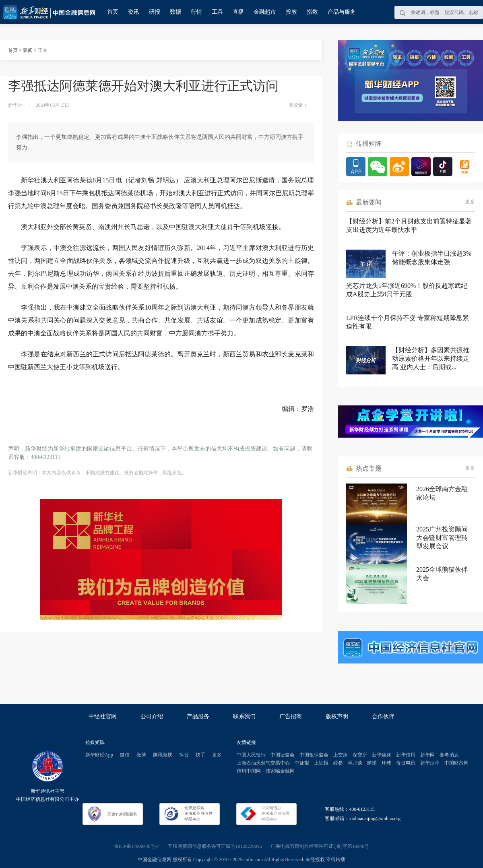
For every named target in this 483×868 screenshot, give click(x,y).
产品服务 (198, 716)
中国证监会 (283, 755)
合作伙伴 (383, 716)
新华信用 (406, 755)
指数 (312, 12)
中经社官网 (103, 716)
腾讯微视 (163, 755)
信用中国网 (249, 771)
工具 (217, 12)
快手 (200, 755)
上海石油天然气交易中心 (263, 763)
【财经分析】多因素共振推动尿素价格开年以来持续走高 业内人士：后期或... (431, 359)
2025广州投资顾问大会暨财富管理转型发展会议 (442, 538)
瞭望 (372, 763)
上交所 (341, 755)
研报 (155, 12)
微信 (125, 755)
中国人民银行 (251, 755)
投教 (291, 12)
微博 (141, 755)
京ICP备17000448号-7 (137, 846)
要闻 (28, 50)
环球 (386, 763)
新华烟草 (430, 763)
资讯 (134, 12)
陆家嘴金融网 (280, 771)
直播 (238, 12)
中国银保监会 (314, 755)
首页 (113, 12)
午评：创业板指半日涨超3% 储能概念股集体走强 (432, 258)
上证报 (321, 763)
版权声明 (337, 716)
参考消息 (449, 755)
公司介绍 (152, 716)
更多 (470, 202)
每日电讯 (406, 763)
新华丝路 (382, 755)
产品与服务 (342, 12)
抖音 (184, 755)
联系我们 (244, 716)
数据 (175, 12)
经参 (338, 763)
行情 (196, 12)
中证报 (302, 763)
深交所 (360, 755)
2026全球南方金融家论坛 (442, 493)
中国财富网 (456, 763)
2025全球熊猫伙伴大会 (442, 574)
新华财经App (99, 755)
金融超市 (265, 12)
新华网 (427, 755)
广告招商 (291, 716)
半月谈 (355, 763)
